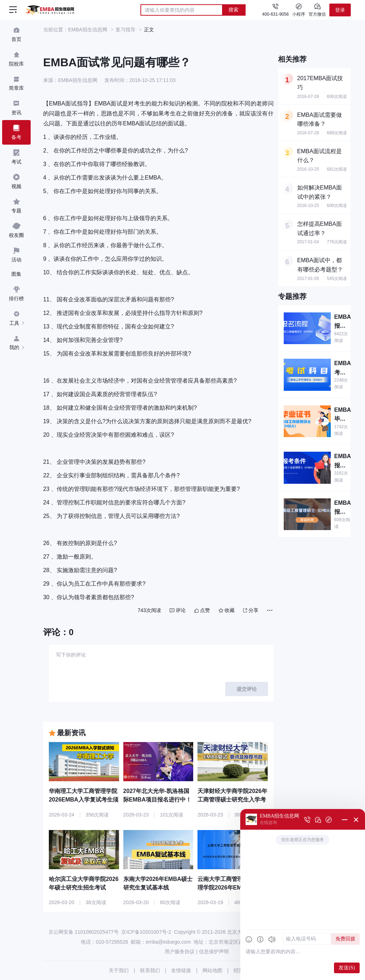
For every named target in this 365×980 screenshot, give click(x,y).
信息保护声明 (214, 952)
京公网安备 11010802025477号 (84, 932)
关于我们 (119, 970)
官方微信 (317, 10)
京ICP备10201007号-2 (146, 932)
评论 (178, 610)
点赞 (202, 610)
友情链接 (181, 970)
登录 (340, 10)
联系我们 (150, 970)
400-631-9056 (275, 14)
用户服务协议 (180, 952)
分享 (251, 610)
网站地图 (212, 970)
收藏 (227, 610)
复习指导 (125, 30)
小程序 (299, 10)
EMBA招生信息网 (88, 30)
